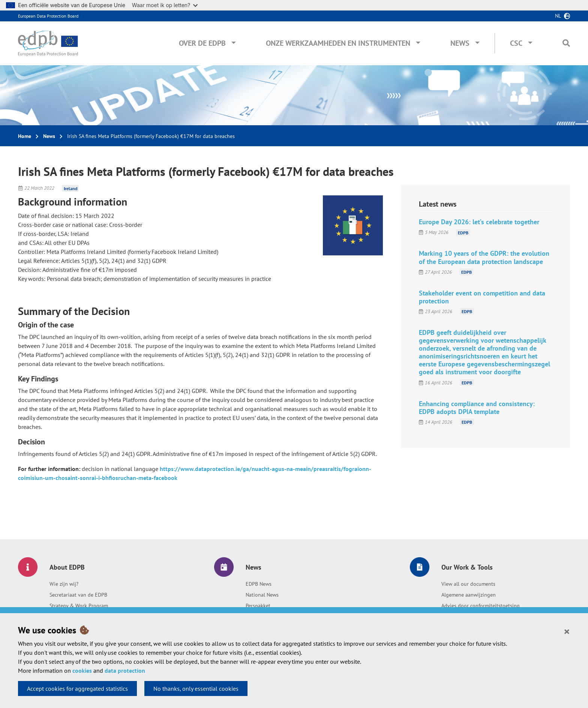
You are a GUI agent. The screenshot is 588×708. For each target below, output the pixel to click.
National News (262, 595)
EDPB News (259, 584)
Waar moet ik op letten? (165, 5)
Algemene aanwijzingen (469, 595)
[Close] (567, 631)
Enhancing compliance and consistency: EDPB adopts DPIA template (477, 408)
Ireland (70, 188)
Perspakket (258, 606)
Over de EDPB (202, 43)
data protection (125, 670)
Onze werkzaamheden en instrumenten (338, 43)
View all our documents (468, 584)
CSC (516, 43)
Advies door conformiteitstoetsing (481, 606)
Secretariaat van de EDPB (78, 595)
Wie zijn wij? (64, 584)
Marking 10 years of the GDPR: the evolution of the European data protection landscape (484, 257)
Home (25, 136)
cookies (82, 670)
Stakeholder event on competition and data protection (482, 297)
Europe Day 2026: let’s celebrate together (479, 222)
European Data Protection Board (48, 16)
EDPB (463, 232)
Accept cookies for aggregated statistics (77, 688)
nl (558, 16)
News (460, 43)
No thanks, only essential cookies (196, 688)
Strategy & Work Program (79, 606)
